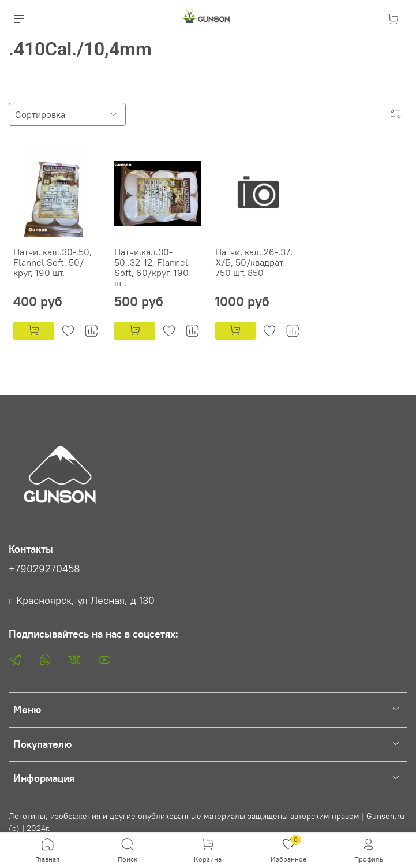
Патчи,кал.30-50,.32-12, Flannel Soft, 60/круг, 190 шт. (151, 267)
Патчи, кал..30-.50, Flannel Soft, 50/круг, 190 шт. (53, 262)
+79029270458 (44, 569)
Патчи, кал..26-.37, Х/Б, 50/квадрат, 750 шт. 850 (254, 262)
